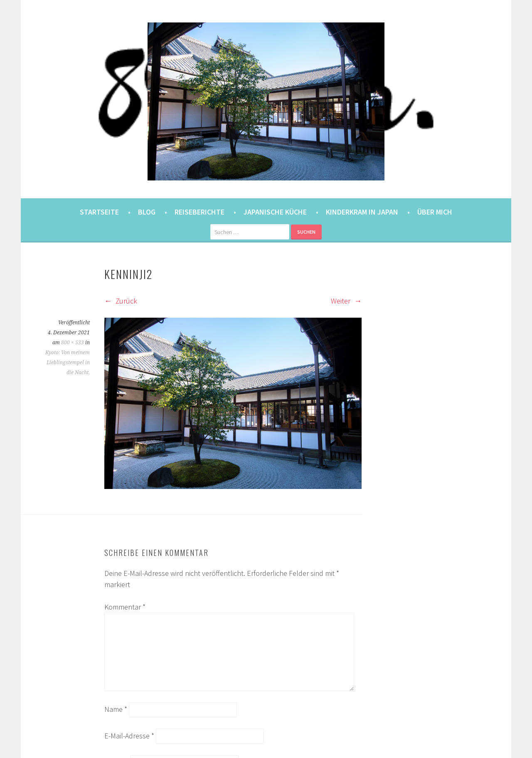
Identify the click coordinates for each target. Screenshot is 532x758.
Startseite (99, 212)
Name (116, 709)
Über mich (435, 212)
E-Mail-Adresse (129, 736)
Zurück (121, 301)
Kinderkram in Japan (362, 212)
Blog (147, 212)
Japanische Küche (275, 212)
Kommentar (125, 607)
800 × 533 (73, 343)
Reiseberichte (199, 212)
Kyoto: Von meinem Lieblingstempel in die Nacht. (68, 363)
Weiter (346, 301)
